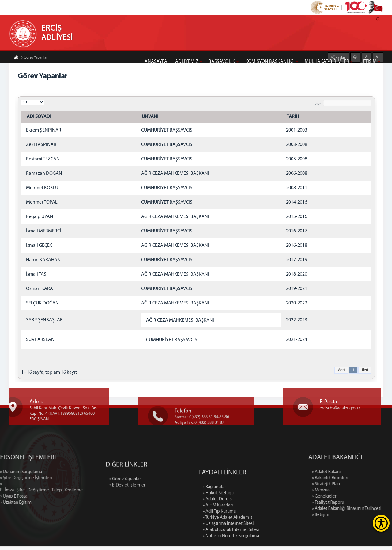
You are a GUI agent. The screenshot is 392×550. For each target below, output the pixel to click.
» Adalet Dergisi (218, 537)
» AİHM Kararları (218, 543)
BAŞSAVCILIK (222, 62)
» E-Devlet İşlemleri (128, 506)
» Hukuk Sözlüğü (218, 531)
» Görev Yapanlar (125, 500)
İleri (364, 371)
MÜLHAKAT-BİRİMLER (327, 62)
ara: (318, 105)
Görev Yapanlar (34, 58)
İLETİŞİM (368, 62)
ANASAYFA (156, 62)
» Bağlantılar (214, 525)
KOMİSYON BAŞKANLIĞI (270, 62)
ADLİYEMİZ (187, 62)
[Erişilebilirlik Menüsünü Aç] (381, 523)
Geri (341, 371)
